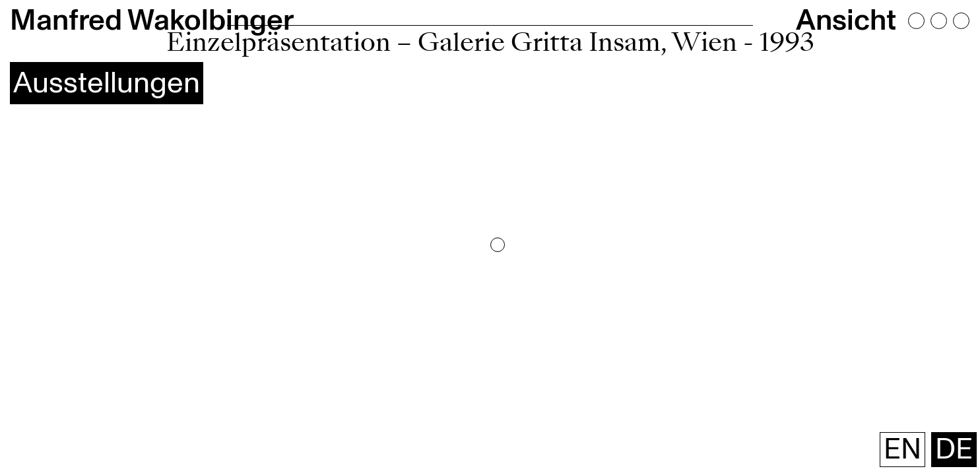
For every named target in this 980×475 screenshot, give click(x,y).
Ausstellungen (50, 36)
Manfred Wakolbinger (67, 12)
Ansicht (897, 13)
